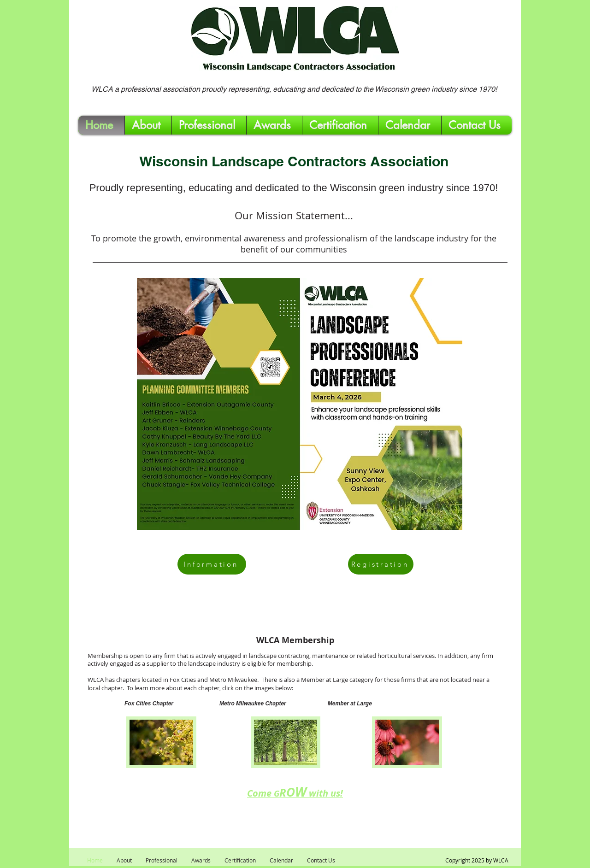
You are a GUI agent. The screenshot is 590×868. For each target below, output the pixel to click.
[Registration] (381, 564)
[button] (209, 125)
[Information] (212, 564)
